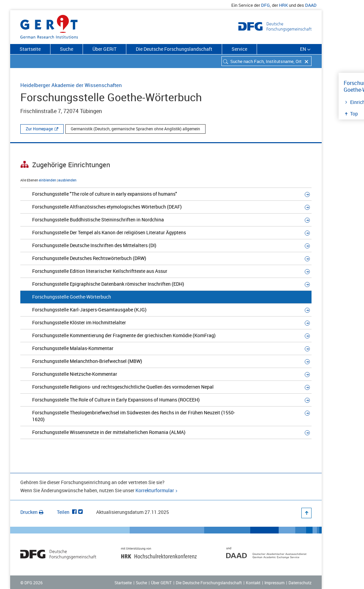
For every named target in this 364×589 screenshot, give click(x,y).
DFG (265, 5)
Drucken (32, 512)
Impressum (274, 583)
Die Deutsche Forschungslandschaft (174, 49)
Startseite (30, 49)
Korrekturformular (155, 490)
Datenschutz (300, 583)
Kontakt (253, 583)
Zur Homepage (39, 129)
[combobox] (266, 61)
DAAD (311, 5)
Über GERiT (104, 49)
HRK (283, 5)
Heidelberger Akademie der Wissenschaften (71, 85)
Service (239, 49)
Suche (67, 49)
